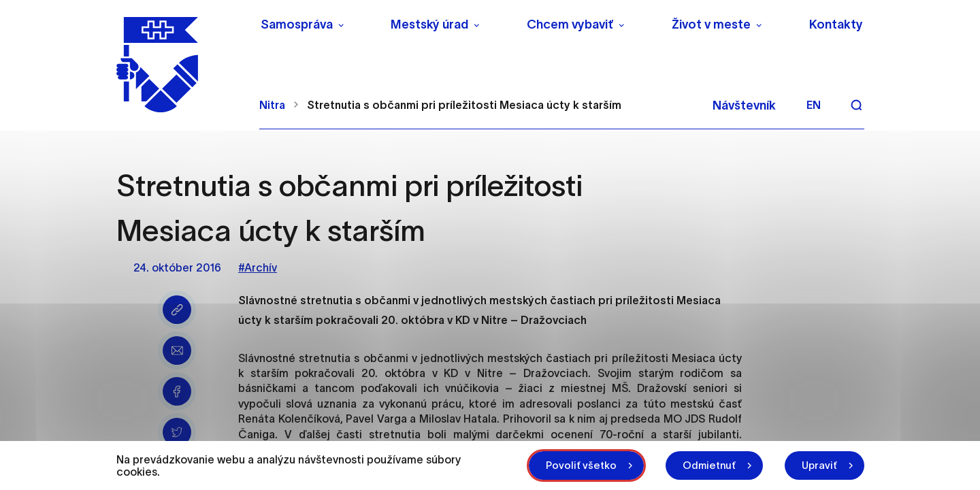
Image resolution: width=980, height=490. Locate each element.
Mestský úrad (429, 24)
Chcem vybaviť (570, 24)
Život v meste (711, 24)
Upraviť (819, 465)
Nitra (272, 105)
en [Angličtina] (814, 105)
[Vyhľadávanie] (856, 105)
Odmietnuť (709, 465)
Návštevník (744, 105)
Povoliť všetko (581, 465)
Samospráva (297, 24)
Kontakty (836, 24)
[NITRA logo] (179, 65)
